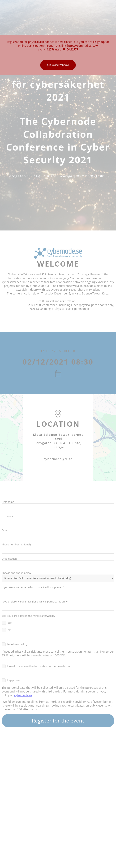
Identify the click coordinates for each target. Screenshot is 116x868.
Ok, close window (58, 65)
